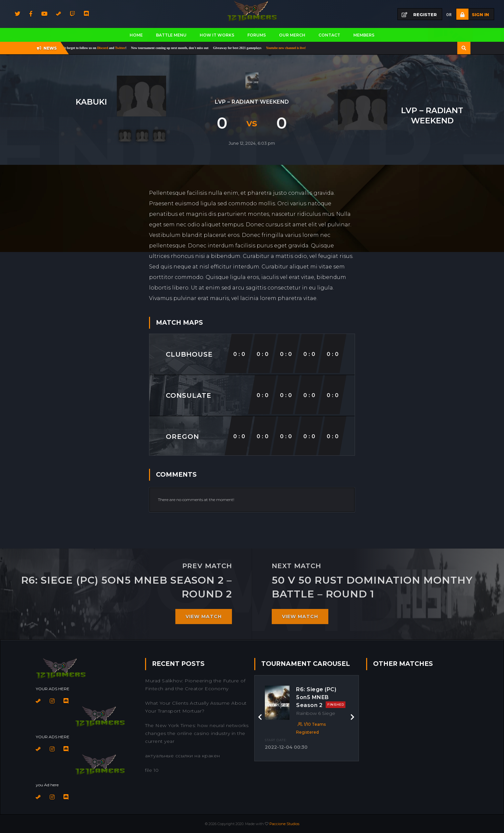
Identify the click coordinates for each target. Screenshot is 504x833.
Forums (257, 35)
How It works (217, 35)
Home (136, 35)
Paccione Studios (284, 824)
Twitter (124, 48)
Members (364, 35)
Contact (329, 35)
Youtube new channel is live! (290, 48)
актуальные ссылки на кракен (183, 756)
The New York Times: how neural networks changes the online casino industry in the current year (197, 733)
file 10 (152, 770)
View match (204, 617)
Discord (107, 48)
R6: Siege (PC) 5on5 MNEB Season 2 (321, 697)
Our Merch (292, 35)
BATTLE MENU (171, 35)
